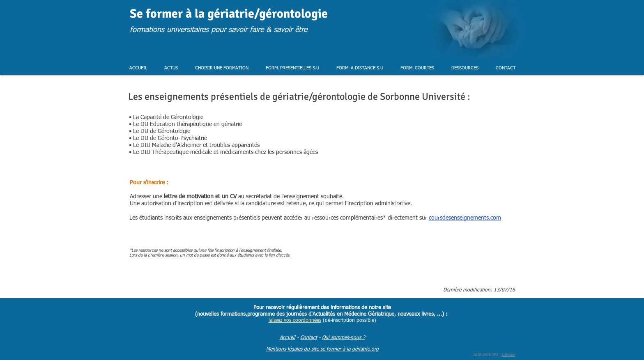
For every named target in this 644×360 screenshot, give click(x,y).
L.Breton (508, 355)
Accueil (287, 338)
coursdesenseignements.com (465, 218)
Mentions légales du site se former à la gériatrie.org (322, 349)
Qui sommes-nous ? (344, 338)
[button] (171, 68)
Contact (309, 338)
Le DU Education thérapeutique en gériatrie (187, 124)
